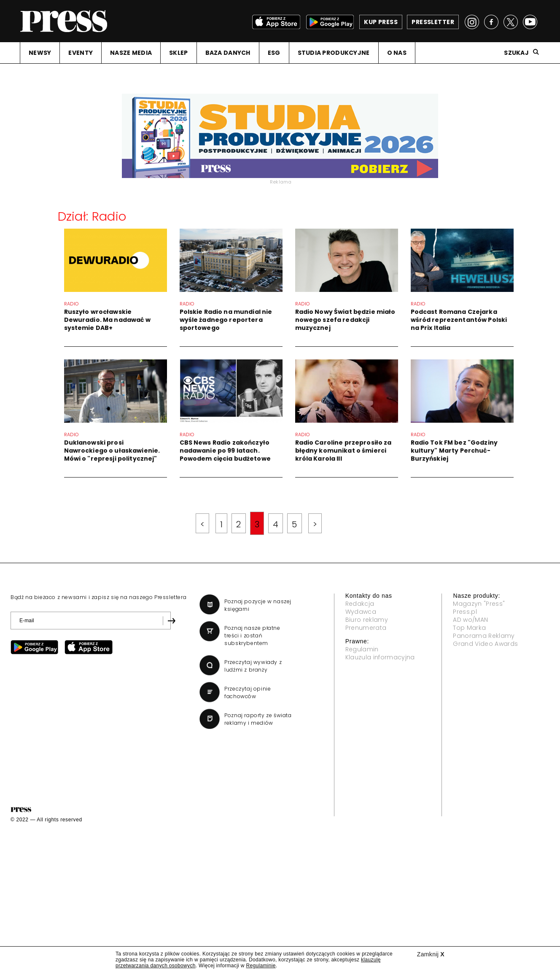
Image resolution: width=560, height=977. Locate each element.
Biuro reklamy (367, 620)
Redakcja (360, 604)
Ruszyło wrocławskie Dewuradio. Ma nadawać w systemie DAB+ (107, 320)
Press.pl (465, 612)
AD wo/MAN (470, 620)
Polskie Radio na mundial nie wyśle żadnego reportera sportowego (226, 320)
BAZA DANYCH (228, 53)
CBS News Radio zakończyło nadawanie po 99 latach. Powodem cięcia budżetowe (240, 451)
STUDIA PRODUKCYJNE (334, 53)
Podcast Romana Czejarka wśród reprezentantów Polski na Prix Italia (415, 336)
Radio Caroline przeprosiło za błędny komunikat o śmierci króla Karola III (314, 467)
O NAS (397, 53)
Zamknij (431, 954)
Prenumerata (366, 628)
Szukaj (516, 53)
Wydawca (361, 612)
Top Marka (469, 628)
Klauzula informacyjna (380, 657)
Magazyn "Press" (479, 604)
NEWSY (40, 53)
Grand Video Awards (485, 644)
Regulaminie (261, 966)
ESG (274, 53)
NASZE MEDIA (131, 53)
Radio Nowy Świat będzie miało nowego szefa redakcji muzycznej (345, 320)
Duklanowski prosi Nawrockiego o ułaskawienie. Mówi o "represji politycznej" (127, 451)
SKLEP (178, 53)
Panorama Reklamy (484, 636)
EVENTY (81, 53)
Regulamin (362, 649)
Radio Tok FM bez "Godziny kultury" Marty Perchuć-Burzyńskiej (425, 467)
